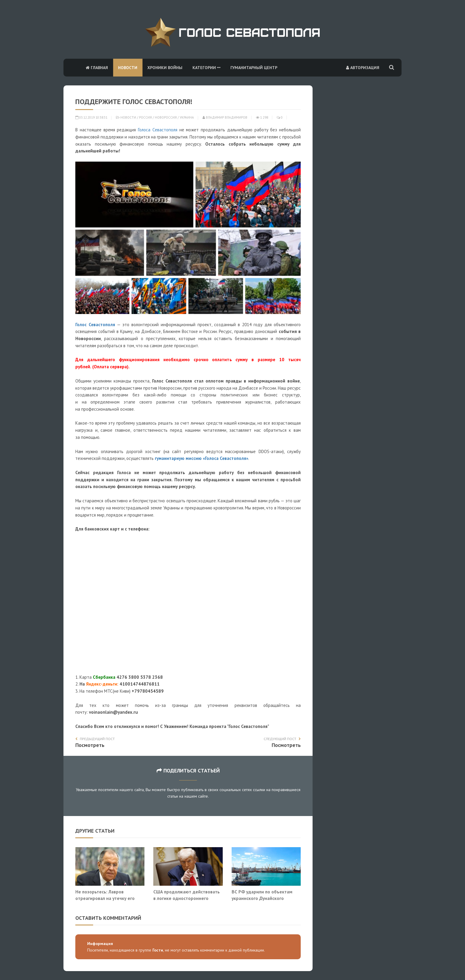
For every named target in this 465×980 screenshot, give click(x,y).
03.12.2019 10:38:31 (91, 117)
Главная (97, 68)
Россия (145, 117)
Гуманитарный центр (254, 68)
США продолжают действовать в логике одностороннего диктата (187, 898)
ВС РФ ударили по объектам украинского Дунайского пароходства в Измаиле (262, 898)
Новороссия (166, 117)
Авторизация (363, 68)
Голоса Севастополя (158, 130)
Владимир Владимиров (225, 117)
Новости (128, 68)
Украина (187, 117)
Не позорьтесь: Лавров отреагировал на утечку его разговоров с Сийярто (105, 898)
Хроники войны (165, 68)
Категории (206, 68)
